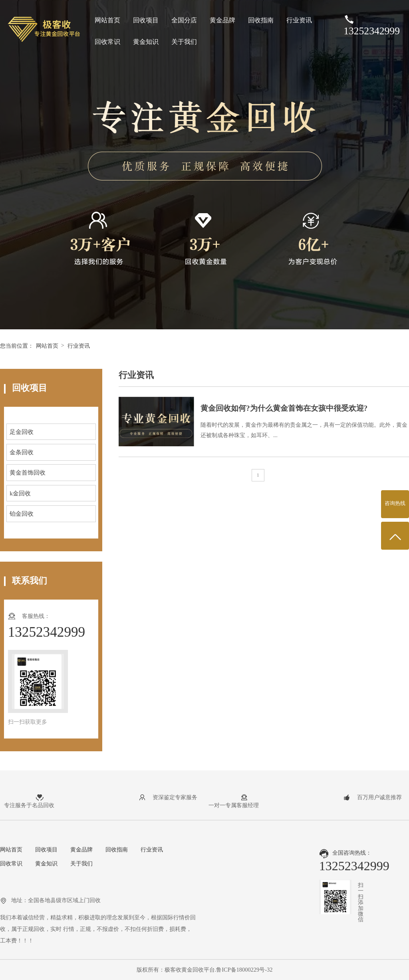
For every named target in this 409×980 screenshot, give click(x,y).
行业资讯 (299, 20)
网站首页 (107, 20)
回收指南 (261, 20)
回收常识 (107, 42)
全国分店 (184, 20)
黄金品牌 (222, 20)
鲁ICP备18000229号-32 (244, 970)
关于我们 (184, 42)
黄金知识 (146, 42)
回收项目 (146, 20)
